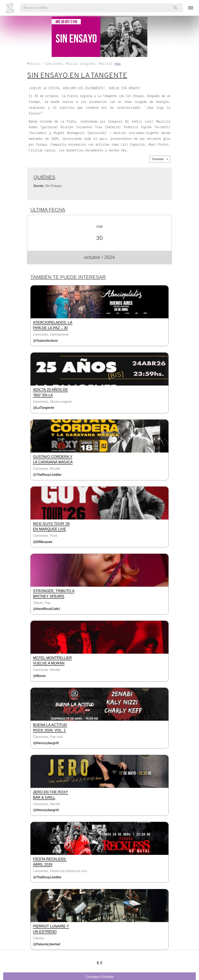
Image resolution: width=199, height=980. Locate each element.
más (118, 64)
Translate (160, 159)
